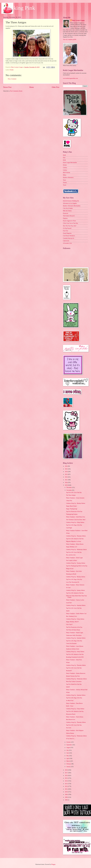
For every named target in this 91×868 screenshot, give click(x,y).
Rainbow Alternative (68, 177)
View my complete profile (70, 39)
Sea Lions (69, 728)
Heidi (64, 155)
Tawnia (65, 183)
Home (32, 87)
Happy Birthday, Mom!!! (72, 622)
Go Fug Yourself (67, 228)
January (69, 767)
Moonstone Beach (71, 714)
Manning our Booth (71, 574)
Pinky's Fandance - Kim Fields (74, 571)
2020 (66, 483)
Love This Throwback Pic (73, 582)
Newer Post (7, 87)
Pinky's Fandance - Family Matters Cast (76, 614)
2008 (66, 797)
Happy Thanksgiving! (72, 509)
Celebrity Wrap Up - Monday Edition (76, 503)
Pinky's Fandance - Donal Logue (74, 558)
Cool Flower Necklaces (69, 236)
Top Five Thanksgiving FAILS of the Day (77, 566)
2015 (66, 778)
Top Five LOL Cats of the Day (74, 493)
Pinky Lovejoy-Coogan (78, 20)
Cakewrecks (66, 241)
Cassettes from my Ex (69, 238)
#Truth (68, 533)
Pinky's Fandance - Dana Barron (74, 703)
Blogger (53, 864)
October (69, 742)
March (68, 761)
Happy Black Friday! (71, 506)
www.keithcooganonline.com (70, 78)
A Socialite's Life (67, 243)
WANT (68, 687)
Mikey (65, 175)
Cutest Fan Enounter (71, 643)
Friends (12, 70)
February (69, 764)
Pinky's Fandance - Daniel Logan (75, 633)
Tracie (65, 185)
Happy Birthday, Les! (72, 547)
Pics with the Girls (71, 555)
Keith (64, 160)
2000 (66, 800)
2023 (66, 474)
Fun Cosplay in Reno (71, 560)
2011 (66, 789)
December (69, 487)
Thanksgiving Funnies (72, 514)
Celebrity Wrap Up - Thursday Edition (76, 536)
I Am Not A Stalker (68, 208)
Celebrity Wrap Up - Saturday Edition (76, 605)
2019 (66, 485)
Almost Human (70, 733)
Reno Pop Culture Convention (74, 682)
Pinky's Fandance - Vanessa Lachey (75, 600)
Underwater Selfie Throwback (74, 635)
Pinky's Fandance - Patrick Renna (75, 717)
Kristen (65, 165)
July (68, 750)
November (69, 490)
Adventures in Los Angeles (70, 203)
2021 (66, 480)
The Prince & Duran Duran (73, 630)
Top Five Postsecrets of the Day (74, 511)
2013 (66, 784)
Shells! (68, 611)
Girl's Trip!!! (69, 624)
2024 (66, 472)
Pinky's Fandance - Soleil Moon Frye (76, 517)
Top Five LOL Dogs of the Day (74, 525)
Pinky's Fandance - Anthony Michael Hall (77, 690)
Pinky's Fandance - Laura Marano (75, 646)
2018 (66, 770)
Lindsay (65, 168)
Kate (64, 158)
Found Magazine (67, 233)
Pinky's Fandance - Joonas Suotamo (75, 498)
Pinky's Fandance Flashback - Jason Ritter (77, 531)
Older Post (56, 87)
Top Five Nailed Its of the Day (74, 684)
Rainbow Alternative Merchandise (72, 206)
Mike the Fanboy (67, 211)
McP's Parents (67, 173)
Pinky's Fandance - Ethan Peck (74, 660)
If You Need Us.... (71, 739)
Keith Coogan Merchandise (70, 163)
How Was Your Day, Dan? (70, 226)
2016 (66, 776)
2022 (66, 477)
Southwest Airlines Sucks (73, 649)
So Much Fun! (70, 701)
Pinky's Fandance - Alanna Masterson (76, 673)
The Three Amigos (71, 495)
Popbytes (65, 218)
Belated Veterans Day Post (73, 676)
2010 (66, 792)
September (69, 745)
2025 (66, 469)
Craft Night (69, 528)
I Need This (69, 501)
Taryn (64, 180)
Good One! (69, 603)
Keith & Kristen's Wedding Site (71, 201)
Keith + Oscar (70, 706)
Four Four (66, 231)
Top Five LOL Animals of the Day (75, 539)
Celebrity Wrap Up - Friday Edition (75, 522)
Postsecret (66, 213)
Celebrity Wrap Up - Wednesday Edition (76, 550)
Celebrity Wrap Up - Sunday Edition (75, 590)
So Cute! (68, 588)
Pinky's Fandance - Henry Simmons (75, 585)
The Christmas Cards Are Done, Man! (76, 520)
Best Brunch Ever (71, 720)
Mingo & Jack (70, 569)
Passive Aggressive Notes (69, 221)
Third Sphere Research (69, 216)
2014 (66, 781)
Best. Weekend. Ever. (72, 616)
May (68, 756)
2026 (66, 466)
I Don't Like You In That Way (71, 223)
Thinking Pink (19, 8)
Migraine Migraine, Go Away (74, 541)
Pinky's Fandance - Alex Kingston (75, 730)
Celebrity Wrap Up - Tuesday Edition (76, 563)
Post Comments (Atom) (16, 91)
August (68, 748)
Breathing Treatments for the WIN (75, 657)
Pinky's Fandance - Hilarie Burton (75, 544)
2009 (66, 794)
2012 (66, 786)
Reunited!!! (69, 671)
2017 (66, 773)
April (68, 758)
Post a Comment (12, 79)
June (68, 753)
